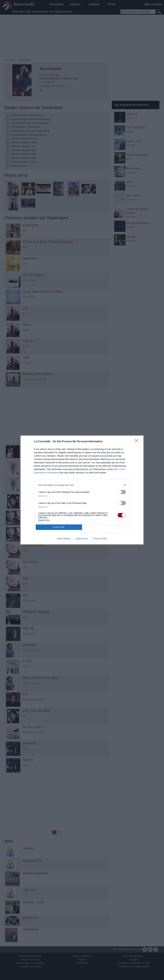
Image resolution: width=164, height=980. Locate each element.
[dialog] (82, 490)
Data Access (82, 539)
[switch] (122, 492)
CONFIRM (59, 527)
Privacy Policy (100, 539)
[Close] (137, 442)
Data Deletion (64, 539)
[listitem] (82, 485)
